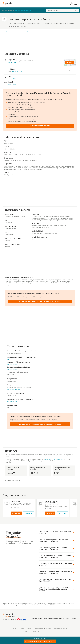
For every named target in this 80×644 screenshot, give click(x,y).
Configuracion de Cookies (43, 628)
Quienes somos (37, 619)
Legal (15, 628)
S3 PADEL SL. (16, 501)
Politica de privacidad (61, 628)
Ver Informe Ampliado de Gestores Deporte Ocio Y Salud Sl (40, 301)
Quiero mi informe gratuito (40, 126)
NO (8, 360)
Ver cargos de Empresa (14, 390)
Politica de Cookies (26, 628)
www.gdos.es (12, 78)
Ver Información (12, 365)
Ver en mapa (70, 62)
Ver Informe (16, 513)
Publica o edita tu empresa (68, 619)
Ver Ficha (29, 513)
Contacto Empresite (51, 619)
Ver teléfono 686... (17, 72)
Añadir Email (12, 84)
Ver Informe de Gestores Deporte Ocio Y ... (40, 641)
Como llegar (12, 63)
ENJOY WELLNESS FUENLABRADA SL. (52, 502)
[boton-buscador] (76, 10)
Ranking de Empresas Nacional (54, 459)
